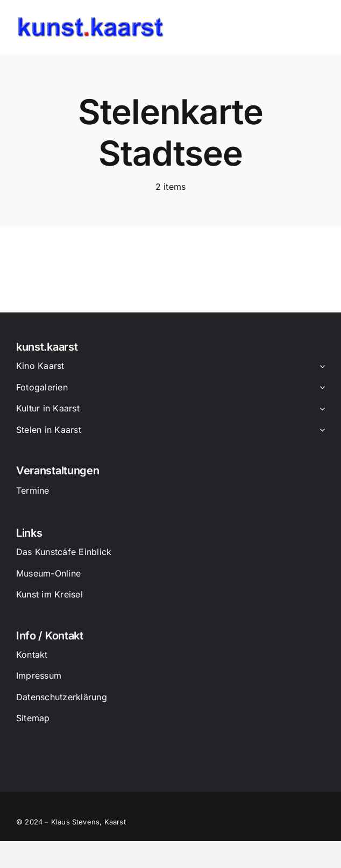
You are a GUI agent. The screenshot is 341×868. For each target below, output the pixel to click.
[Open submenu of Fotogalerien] (320, 388)
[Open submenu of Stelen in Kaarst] (320, 431)
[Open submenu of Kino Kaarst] (320, 367)
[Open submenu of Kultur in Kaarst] (320, 409)
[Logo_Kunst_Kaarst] (90, 20)
